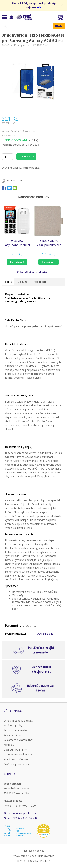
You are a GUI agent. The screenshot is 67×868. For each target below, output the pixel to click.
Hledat (59, 26)
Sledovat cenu (15, 180)
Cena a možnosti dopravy (18, 721)
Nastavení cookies (33, 851)
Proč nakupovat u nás (16, 764)
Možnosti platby (13, 725)
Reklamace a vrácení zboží (19, 740)
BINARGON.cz (46, 856)
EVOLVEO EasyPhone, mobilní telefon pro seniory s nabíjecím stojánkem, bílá (17, 243)
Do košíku (26, 157)
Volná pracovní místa (16, 759)
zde (39, 7)
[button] (17, 262)
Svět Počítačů (24, 17)
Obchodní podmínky (15, 750)
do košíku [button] (16, 262)
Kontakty (9, 745)
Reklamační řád (13, 735)
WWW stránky (21, 856)
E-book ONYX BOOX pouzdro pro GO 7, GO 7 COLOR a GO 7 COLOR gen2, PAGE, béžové (49, 243)
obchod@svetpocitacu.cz (22, 813)
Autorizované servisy (16, 730)
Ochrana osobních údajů (18, 754)
